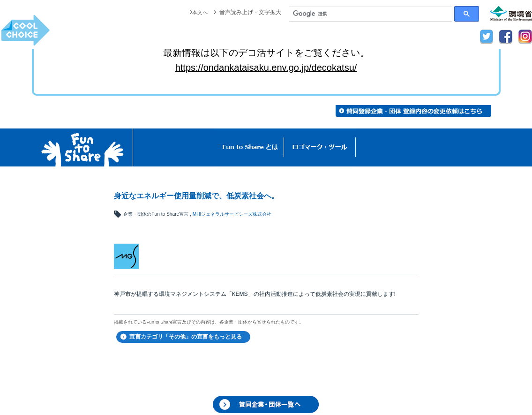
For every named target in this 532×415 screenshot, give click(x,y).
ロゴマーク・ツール (320, 147)
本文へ (199, 12)
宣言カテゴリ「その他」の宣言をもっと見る (186, 337)
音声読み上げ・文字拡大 (250, 12)
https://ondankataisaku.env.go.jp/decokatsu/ (266, 68)
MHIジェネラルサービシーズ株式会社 (232, 214)
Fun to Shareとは (250, 147)
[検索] (371, 14)
